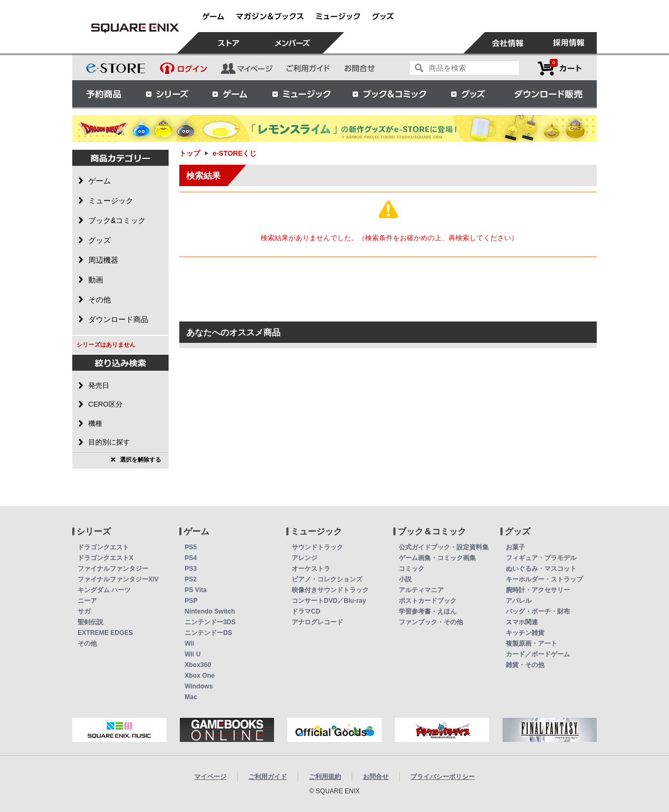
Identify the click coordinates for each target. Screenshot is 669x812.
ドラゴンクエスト (103, 547)
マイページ (210, 777)
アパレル (519, 601)
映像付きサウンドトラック (330, 590)
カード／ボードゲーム (538, 654)
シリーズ (167, 94)
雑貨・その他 (525, 665)
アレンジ (305, 558)
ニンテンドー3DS (210, 622)
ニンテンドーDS (208, 633)
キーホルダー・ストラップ (544, 579)
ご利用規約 (325, 777)
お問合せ (376, 777)
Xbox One (200, 676)
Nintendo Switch (210, 611)
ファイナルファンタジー (113, 569)
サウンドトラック (317, 547)
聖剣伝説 (90, 622)
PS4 (191, 558)
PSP (191, 601)
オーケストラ (311, 569)
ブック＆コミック (389, 94)
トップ (190, 153)
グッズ (469, 94)
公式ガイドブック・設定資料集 (444, 547)
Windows (199, 686)
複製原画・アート (531, 644)
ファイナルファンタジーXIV (118, 579)
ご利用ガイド (268, 777)
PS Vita (196, 590)
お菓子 (515, 547)
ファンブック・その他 (431, 622)
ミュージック (301, 94)
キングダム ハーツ (104, 590)
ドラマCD (306, 611)
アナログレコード (317, 622)
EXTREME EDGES (105, 633)
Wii (189, 644)
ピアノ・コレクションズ (327, 579)
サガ (84, 611)
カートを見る (560, 68)
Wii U (193, 654)
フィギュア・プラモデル (541, 558)
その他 (87, 644)
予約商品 (104, 94)
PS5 (191, 547)
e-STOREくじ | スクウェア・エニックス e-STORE (135, 28)
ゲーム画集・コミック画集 (437, 558)
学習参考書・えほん (428, 611)
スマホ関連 (522, 622)
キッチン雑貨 (525, 633)
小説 (405, 579)
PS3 (191, 569)
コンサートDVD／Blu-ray (329, 601)
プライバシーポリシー (443, 777)
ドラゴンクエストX (105, 558)
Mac (191, 697)
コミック (412, 569)
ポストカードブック (428, 601)
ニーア (87, 601)
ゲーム (230, 94)
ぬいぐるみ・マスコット (541, 569)
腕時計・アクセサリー (538, 590)
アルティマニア (421, 590)
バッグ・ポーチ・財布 (538, 611)
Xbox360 (198, 665)
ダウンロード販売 (549, 94)
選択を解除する (140, 459)
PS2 (191, 579)
